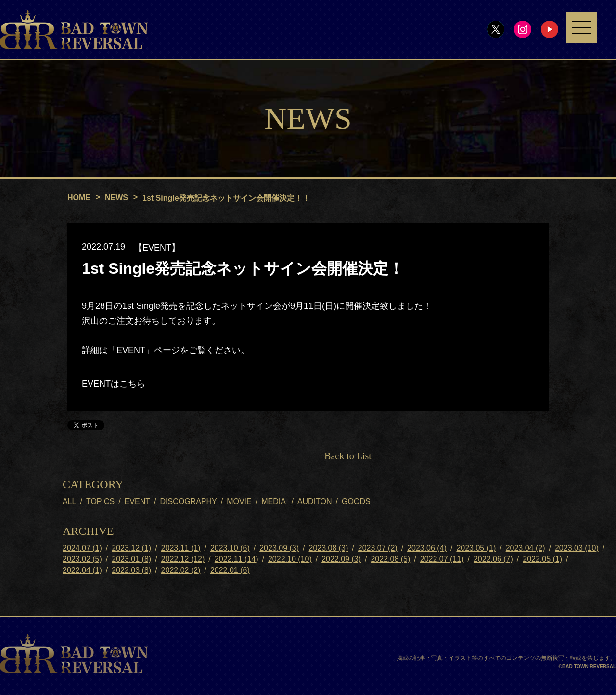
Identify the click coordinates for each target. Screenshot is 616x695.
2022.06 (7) (493, 559)
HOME (79, 197)
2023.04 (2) (526, 548)
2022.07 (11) (442, 559)
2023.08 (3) (328, 548)
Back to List (348, 456)
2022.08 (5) (390, 559)
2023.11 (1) (181, 548)
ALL (69, 501)
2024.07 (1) (82, 548)
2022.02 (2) (181, 570)
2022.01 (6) (230, 570)
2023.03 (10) (577, 548)
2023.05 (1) (476, 548)
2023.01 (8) (131, 559)
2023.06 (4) (427, 548)
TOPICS (100, 501)
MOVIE (239, 501)
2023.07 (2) (378, 548)
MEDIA (273, 501)
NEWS (116, 197)
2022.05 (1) (542, 559)
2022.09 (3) (341, 559)
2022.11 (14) (237, 559)
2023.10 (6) (230, 548)
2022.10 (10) (290, 559)
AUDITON (315, 501)
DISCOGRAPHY (188, 501)
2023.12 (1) (131, 548)
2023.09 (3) (279, 548)
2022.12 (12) (183, 559)
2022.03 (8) (131, 570)
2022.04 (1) (82, 570)
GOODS (356, 501)
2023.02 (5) (82, 559)
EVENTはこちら (114, 384)
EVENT (137, 501)
